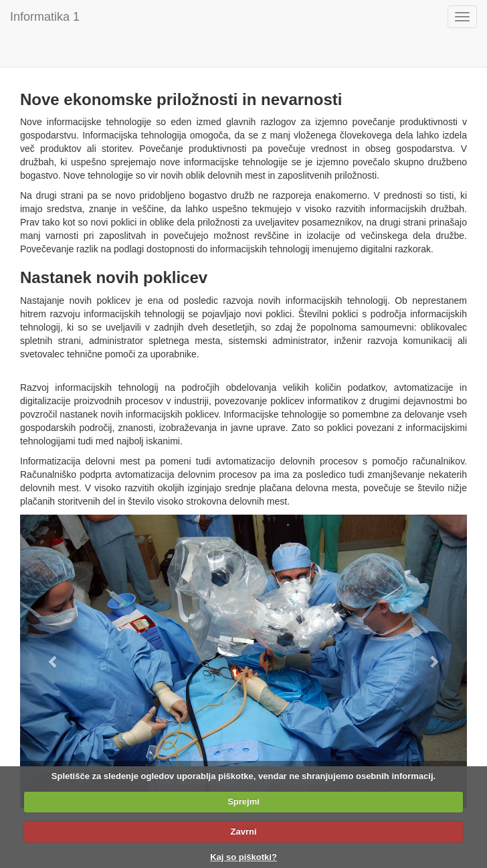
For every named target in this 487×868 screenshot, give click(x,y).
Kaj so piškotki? (243, 857)
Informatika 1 (45, 17)
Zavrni (243, 832)
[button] (54, 661)
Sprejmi (243, 801)
